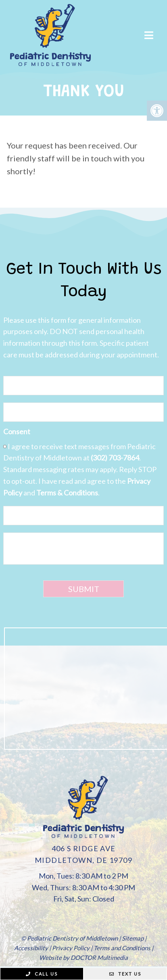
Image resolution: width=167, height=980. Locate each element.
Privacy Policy (71, 948)
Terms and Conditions (122, 948)
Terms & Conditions (67, 493)
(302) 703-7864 (115, 458)
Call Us (42, 974)
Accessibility (31, 948)
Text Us (125, 974)
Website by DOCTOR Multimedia (83, 957)
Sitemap (133, 938)
